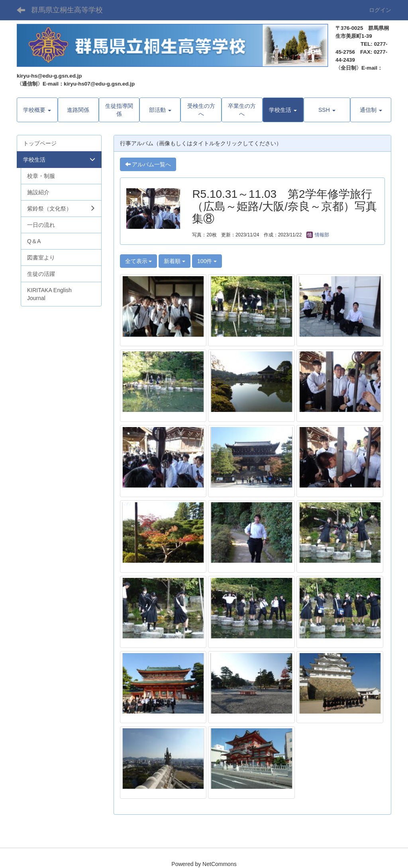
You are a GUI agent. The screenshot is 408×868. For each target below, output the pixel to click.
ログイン (380, 10)
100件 (207, 261)
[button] (283, 110)
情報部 (318, 235)
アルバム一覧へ (148, 164)
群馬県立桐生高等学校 (67, 10)
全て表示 (139, 261)
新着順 (175, 261)
